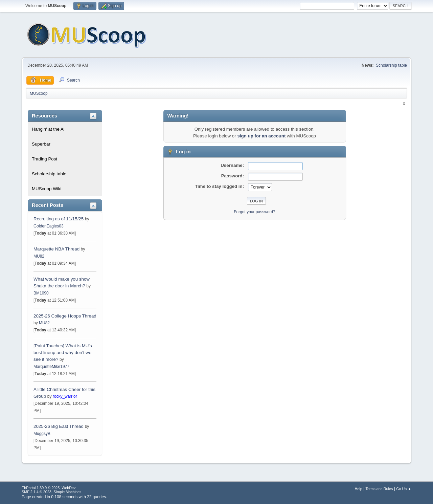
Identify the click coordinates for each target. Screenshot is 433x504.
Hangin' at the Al (48, 129)
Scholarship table (391, 65)
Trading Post (44, 159)
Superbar (41, 144)
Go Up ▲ (404, 489)
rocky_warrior (65, 396)
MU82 (39, 256)
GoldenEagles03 (49, 226)
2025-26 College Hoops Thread (65, 316)
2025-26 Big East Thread (59, 426)
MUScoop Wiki (47, 189)
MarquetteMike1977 (51, 367)
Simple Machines (67, 492)
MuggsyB (42, 434)
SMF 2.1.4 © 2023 (37, 492)
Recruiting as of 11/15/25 (59, 219)
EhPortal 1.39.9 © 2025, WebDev (49, 488)
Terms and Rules (379, 489)
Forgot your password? (255, 212)
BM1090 (41, 293)
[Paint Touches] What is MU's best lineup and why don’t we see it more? (63, 353)
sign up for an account (261, 136)
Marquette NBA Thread (56, 249)
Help (359, 489)
